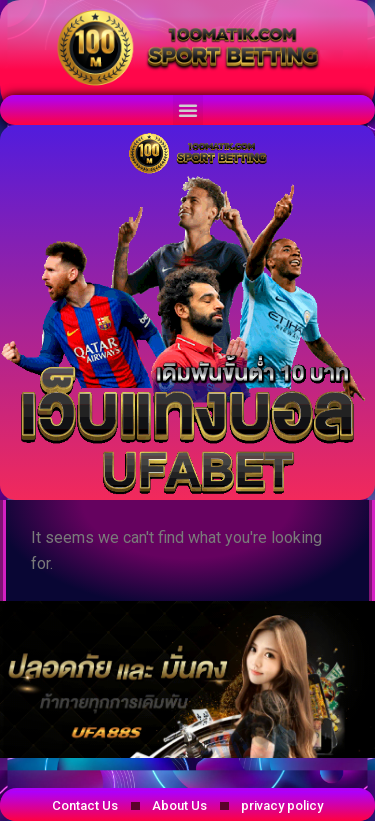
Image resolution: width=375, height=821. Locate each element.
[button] (188, 110)
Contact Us (85, 805)
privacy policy (282, 805)
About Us (179, 805)
